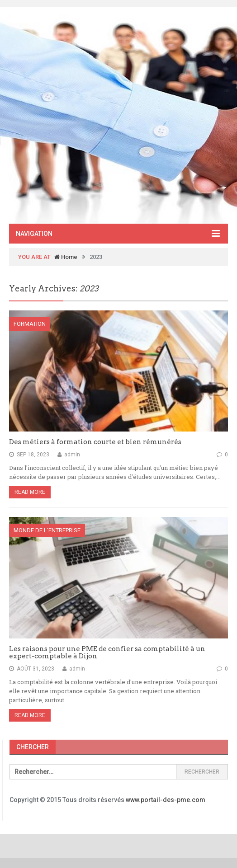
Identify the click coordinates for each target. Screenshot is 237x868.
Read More (30, 492)
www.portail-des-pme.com (166, 800)
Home (66, 257)
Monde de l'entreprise (47, 530)
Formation (30, 324)
